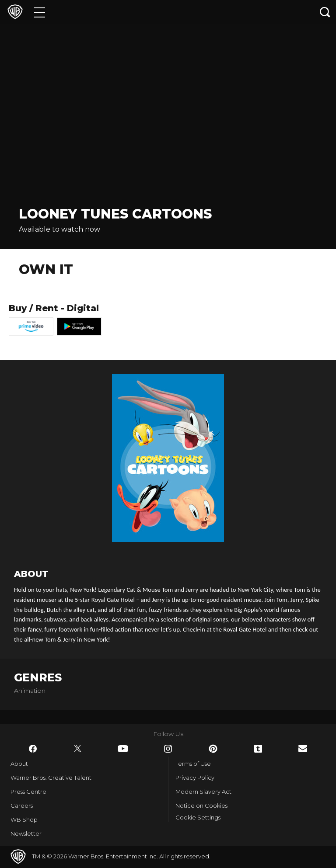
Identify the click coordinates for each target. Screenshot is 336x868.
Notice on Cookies (201, 806)
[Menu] (40, 12)
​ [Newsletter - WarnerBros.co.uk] (303, 748)
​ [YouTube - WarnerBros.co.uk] (123, 749)
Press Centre (28, 792)
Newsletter (26, 833)
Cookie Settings (198, 817)
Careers (22, 806)
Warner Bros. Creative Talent (51, 778)
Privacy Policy (195, 778)
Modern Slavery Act (203, 792)
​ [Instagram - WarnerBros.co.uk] (168, 749)
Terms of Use (193, 764)
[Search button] (325, 12)
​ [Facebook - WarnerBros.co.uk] (33, 749)
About (19, 764)
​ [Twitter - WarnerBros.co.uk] (78, 749)
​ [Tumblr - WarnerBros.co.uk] (258, 749)
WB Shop (24, 819)
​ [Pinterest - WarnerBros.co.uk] (213, 749)
